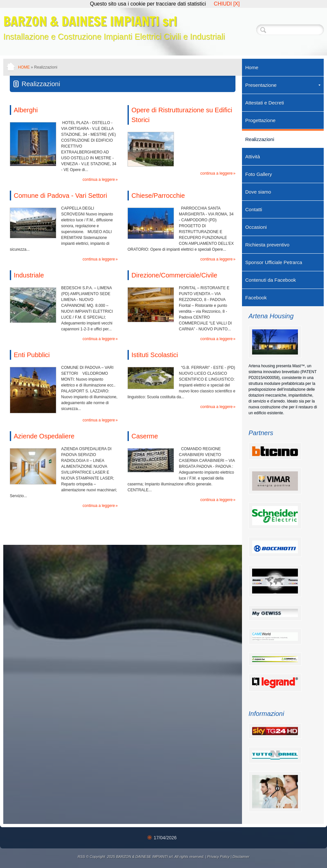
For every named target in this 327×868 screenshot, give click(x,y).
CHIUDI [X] (227, 4)
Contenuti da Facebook (271, 280)
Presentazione (283, 85)
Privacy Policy (218, 857)
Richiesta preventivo (267, 245)
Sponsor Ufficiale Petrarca (274, 262)
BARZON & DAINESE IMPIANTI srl (90, 21)
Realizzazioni (260, 139)
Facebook (256, 298)
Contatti (254, 209)
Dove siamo (258, 192)
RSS (81, 857)
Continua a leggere (99, 180)
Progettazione (260, 120)
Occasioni (256, 227)
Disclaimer (241, 857)
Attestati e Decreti (265, 103)
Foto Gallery (259, 174)
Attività (253, 157)
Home (24, 67)
